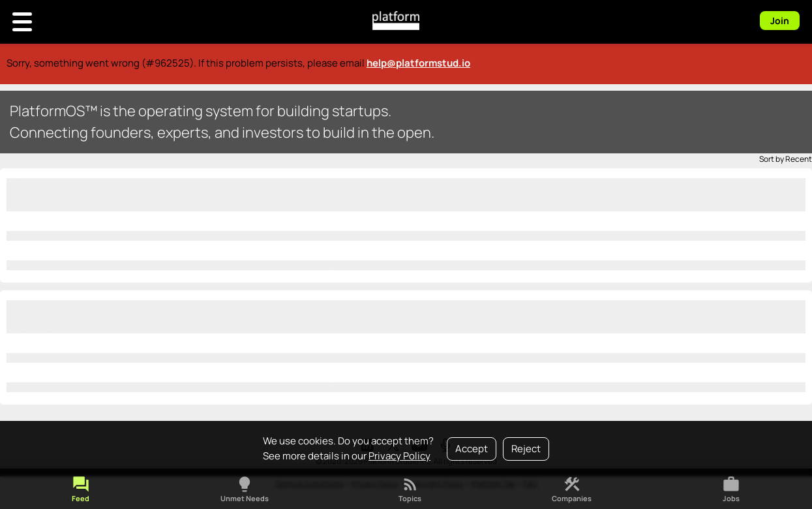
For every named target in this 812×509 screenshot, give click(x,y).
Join (780, 21)
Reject (526, 449)
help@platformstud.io (418, 63)
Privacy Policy (399, 456)
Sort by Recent (786, 159)
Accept (472, 449)
